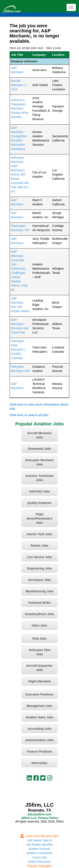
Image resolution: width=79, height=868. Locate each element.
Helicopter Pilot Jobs (39, 652)
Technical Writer (40, 603)
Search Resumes (39, 862)
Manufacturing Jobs (39, 591)
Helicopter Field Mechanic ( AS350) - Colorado (18, 350)
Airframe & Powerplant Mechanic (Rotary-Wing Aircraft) (20, 108)
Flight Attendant (39, 681)
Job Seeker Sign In (39, 840)
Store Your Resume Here (40, 836)
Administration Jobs (39, 740)
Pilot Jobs (39, 639)
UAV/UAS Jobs (39, 491)
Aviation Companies (39, 853)
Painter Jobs (39, 546)
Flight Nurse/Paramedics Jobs (39, 518)
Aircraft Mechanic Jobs (39, 435)
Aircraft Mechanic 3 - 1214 (19, 85)
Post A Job (39, 857)
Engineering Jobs (39, 568)
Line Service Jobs (39, 557)
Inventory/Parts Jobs (39, 614)
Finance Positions (40, 751)
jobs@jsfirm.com (39, 814)
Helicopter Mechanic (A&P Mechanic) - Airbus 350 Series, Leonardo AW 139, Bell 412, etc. (20, 174)
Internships (39, 763)
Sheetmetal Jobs (39, 449)
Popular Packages (40, 866)
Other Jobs (40, 625)
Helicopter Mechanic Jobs (39, 462)
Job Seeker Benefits (39, 845)
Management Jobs (39, 706)
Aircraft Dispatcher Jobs (39, 668)
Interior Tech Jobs (39, 534)
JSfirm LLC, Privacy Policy (39, 818)
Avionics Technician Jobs (40, 478)
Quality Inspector (39, 503)
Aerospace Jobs (39, 580)
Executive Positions (39, 694)
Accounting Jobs (40, 729)
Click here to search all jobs (29, 415)
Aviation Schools (39, 849)
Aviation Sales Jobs (40, 717)
